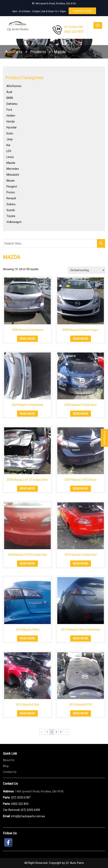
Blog (6, 766)
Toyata (11, 216)
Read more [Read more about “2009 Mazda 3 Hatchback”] (27, 414)
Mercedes (13, 169)
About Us (9, 760)
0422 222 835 (74, 32)
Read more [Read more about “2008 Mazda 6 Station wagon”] (81, 339)
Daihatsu (12, 104)
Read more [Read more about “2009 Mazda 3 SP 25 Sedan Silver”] (27, 489)
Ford (9, 110)
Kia (8, 145)
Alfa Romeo (14, 86)
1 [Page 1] (47, 732)
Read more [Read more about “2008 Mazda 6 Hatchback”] (27, 339)
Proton (11, 192)
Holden (11, 116)
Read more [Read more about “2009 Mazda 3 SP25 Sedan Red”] (27, 564)
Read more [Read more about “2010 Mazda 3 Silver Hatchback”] (81, 638)
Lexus (10, 157)
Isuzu (10, 133)
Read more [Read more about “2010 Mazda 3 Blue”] (27, 638)
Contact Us (10, 772)
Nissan (11, 181)
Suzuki (11, 210)
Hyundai (11, 127)
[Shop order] (87, 270)
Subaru (11, 204)
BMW (10, 98)
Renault (11, 198)
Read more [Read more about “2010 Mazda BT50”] (81, 713)
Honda (10, 121)
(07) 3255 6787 (21, 798)
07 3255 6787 (74, 27)
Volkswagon (14, 222)
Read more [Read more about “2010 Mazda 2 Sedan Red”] (81, 564)
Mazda (11, 163)
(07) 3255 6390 (30, 810)
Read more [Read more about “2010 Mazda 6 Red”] (27, 713)
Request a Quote (82, 11)
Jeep (10, 139)
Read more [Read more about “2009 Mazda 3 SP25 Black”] (81, 489)
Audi (9, 92)
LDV (9, 151)
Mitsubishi (13, 175)
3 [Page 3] (56, 732)
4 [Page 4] (61, 732)
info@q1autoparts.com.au (28, 816)
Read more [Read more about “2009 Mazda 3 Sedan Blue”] (81, 414)
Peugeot (12, 186)
